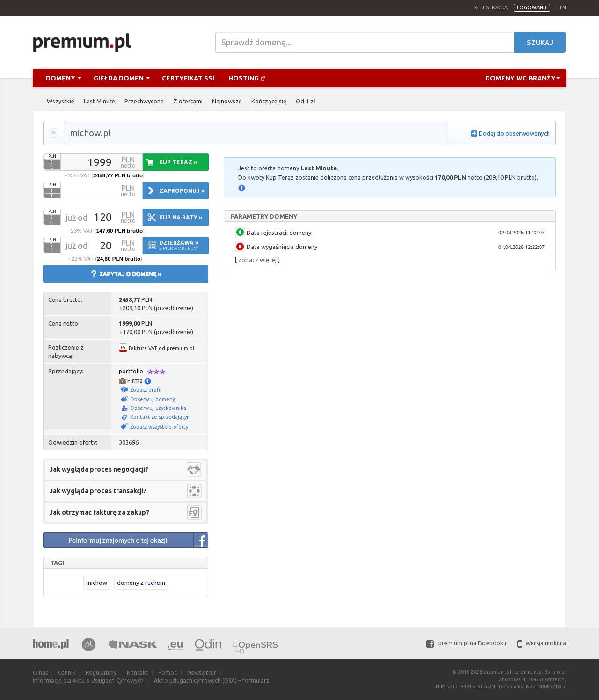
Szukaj (540, 42)
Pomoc (168, 673)
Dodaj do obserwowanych (514, 133)
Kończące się (269, 101)
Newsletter (202, 673)
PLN (52, 156)
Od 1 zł (306, 101)
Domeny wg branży (523, 78)
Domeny (64, 78)
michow (97, 583)
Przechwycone (144, 101)
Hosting (247, 78)
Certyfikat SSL (189, 78)
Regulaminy (101, 673)
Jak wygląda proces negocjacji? (99, 469)
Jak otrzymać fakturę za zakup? (99, 512)
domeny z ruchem (141, 583)
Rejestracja (491, 7)
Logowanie (532, 7)
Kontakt (137, 673)
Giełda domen (122, 78)
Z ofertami (188, 101)
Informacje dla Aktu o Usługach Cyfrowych (88, 681)
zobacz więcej (257, 260)
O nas (40, 673)
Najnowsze (227, 101)
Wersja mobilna (542, 643)
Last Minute (99, 101)
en (563, 7)
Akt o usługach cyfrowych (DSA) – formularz (212, 681)
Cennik (67, 673)
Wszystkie (61, 101)
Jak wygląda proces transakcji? (98, 491)
